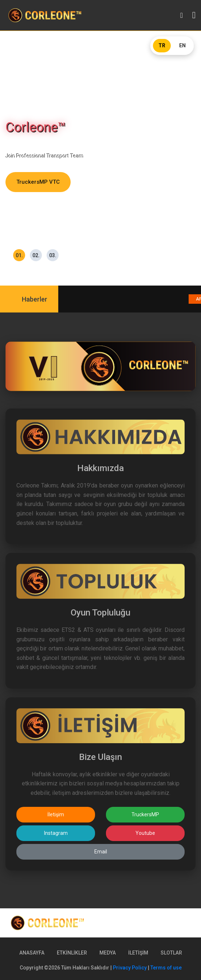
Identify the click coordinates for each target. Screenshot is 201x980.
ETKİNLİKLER (72, 953)
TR (162, 45)
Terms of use (166, 968)
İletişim (56, 814)
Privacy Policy (130, 968)
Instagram (56, 833)
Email (101, 852)
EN (182, 45)
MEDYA (108, 953)
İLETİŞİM (138, 953)
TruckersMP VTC (38, 182)
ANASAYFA (32, 953)
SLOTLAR (171, 953)
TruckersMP (145, 814)
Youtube (145, 833)
